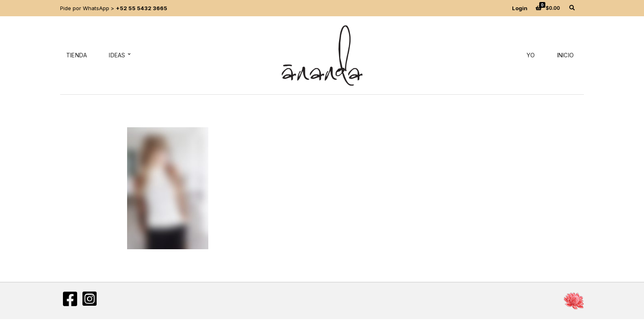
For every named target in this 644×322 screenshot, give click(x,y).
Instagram (89, 299)
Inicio (565, 55)
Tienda (77, 55)
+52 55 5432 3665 (142, 8)
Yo (531, 55)
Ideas (117, 55)
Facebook (70, 299)
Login (520, 8)
